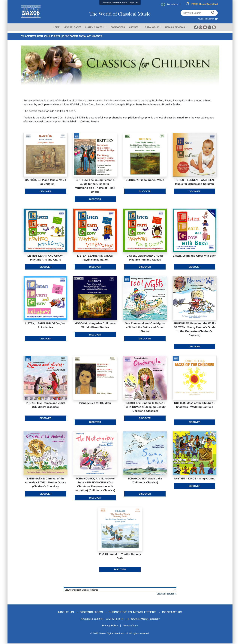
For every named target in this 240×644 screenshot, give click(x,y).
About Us (61, 612)
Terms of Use (131, 626)
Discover (45, 191)
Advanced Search (208, 19)
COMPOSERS (118, 27)
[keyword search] (213, 13)
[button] (120, 3)
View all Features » (166, 594)
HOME (56, 27)
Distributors (89, 612)
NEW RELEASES (72, 27)
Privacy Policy (109, 626)
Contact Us (178, 612)
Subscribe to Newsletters (135, 612)
